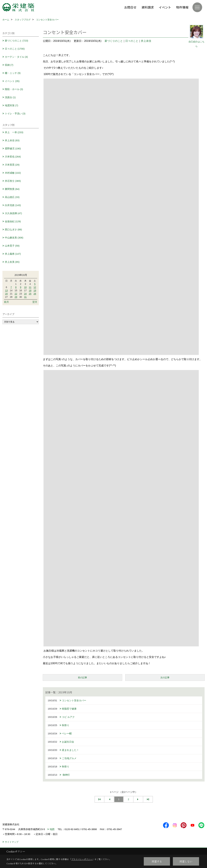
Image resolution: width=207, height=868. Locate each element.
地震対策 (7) (12, 105)
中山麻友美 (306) (14, 238)
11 (30, 287)
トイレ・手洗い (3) (15, 113)
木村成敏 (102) (13, 173)
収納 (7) (9, 65)
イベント (165, 7)
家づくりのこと (114, 41)
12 (35, 287)
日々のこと (132, 41)
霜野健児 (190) (13, 148)
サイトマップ (12, 842)
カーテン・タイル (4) (16, 57)
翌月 (35, 302)
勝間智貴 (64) (12, 189)
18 (30, 290)
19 (35, 290)
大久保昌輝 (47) (13, 213)
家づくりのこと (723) (16, 41)
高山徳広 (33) (12, 197)
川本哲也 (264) (13, 157)
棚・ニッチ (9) (13, 73)
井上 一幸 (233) (14, 132)
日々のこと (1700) (15, 49)
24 (25, 294)
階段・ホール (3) (14, 89)
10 (25, 287)
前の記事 (82, 677)
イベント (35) (12, 81)
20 (6, 294)
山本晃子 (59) (12, 246)
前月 (6, 302)
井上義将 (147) (13, 254)
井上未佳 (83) (12, 140)
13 (6, 290)
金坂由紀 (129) (13, 221)
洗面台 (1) (10, 97)
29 (16, 297)
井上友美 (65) (12, 262)
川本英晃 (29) (12, 165)
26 (35, 294)
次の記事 (165, 677)
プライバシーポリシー (82, 859)
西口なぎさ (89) (13, 229)
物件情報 (182, 7)
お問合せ (130, 7)
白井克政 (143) (13, 205)
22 (16, 294)
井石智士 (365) (13, 181)
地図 (52, 829)
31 (25, 297)
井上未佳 (146, 41)
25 (30, 294)
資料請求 (148, 7)
